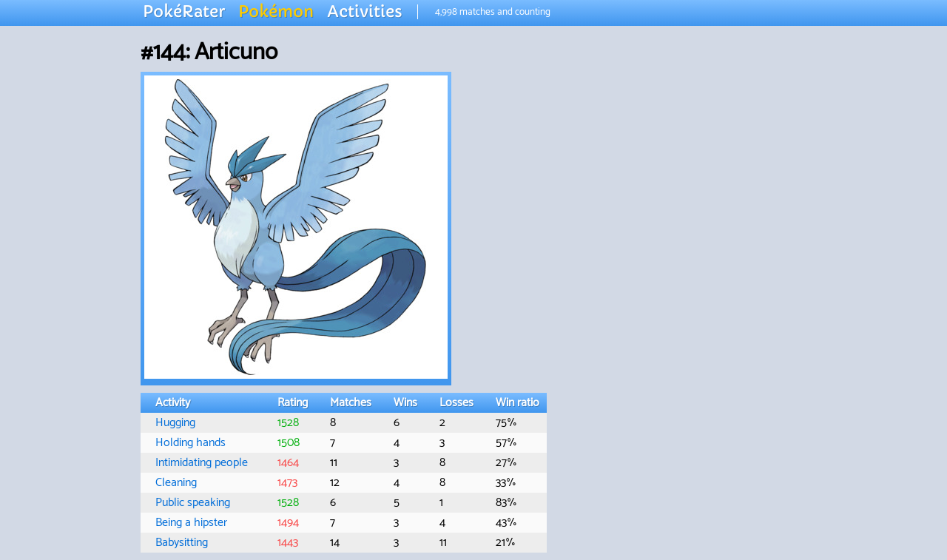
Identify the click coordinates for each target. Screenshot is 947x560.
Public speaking (193, 503)
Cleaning (176, 483)
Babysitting (182, 543)
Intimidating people (202, 463)
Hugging (175, 423)
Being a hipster (191, 523)
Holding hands (191, 443)
